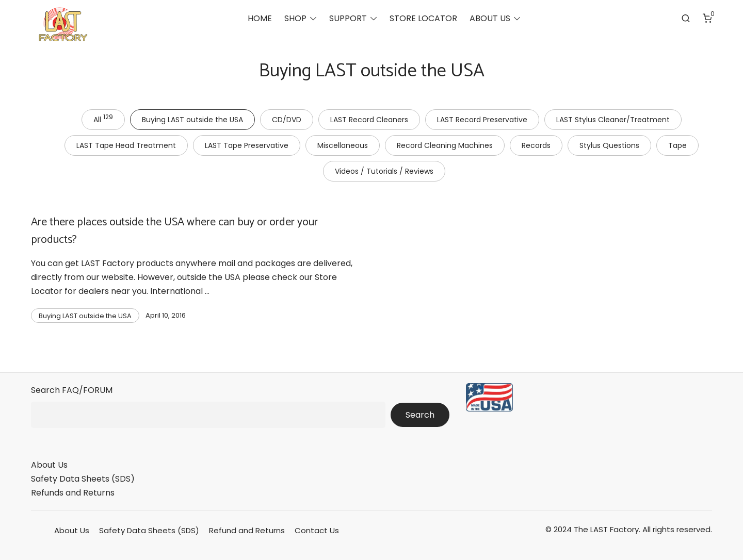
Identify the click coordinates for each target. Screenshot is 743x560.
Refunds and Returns (73, 493)
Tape (677, 145)
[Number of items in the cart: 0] (707, 18)
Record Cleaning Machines (445, 145)
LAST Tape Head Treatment (126, 145)
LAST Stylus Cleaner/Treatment (613, 120)
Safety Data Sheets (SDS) (83, 479)
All (103, 119)
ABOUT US (490, 18)
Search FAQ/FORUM (72, 390)
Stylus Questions (609, 145)
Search (420, 415)
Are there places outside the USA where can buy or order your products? (174, 231)
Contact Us (317, 530)
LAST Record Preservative (482, 120)
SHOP (295, 18)
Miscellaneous (343, 145)
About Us (49, 465)
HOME (260, 18)
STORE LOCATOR (423, 18)
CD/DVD (287, 120)
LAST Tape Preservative (247, 145)
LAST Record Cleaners (369, 120)
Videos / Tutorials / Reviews (384, 171)
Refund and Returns (247, 530)
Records (536, 145)
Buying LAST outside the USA (192, 120)
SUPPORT (348, 18)
